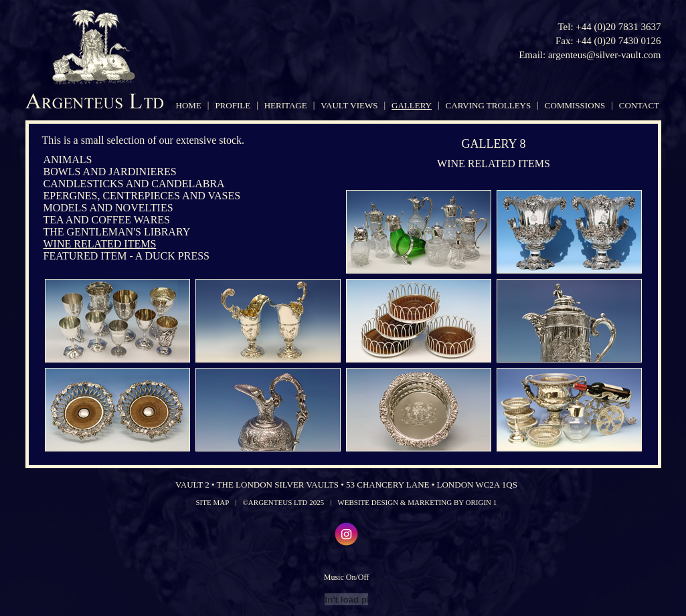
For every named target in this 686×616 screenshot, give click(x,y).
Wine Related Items (100, 244)
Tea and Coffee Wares (107, 220)
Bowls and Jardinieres (110, 172)
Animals (68, 160)
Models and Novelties (108, 208)
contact (639, 105)
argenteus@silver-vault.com (605, 55)
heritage (286, 105)
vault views (349, 105)
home (189, 105)
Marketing (430, 502)
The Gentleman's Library (117, 232)
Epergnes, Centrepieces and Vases (142, 196)
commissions (575, 105)
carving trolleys (489, 105)
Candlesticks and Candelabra (134, 184)
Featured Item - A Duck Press (126, 256)
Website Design (368, 502)
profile (233, 105)
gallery (412, 105)
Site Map (213, 502)
